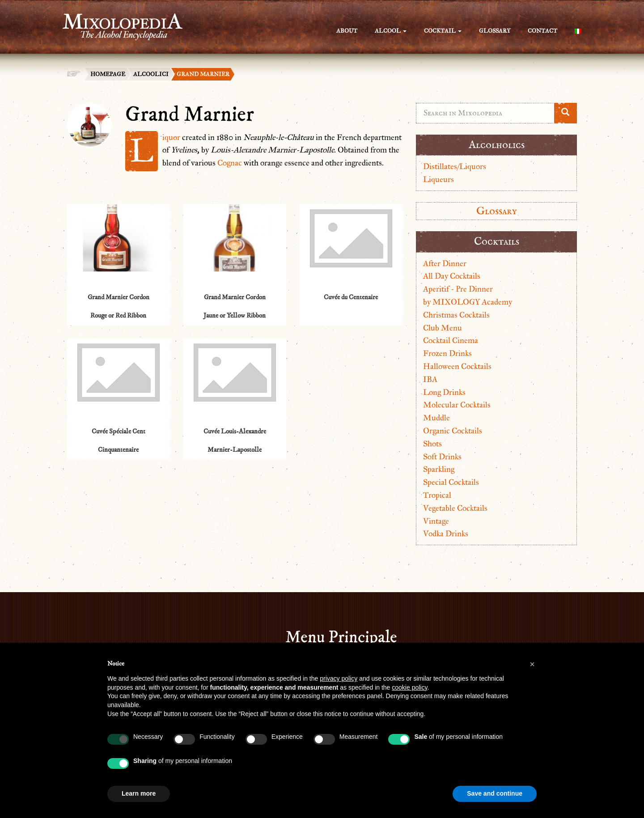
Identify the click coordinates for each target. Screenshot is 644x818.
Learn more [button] (139, 793)
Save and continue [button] (495, 793)
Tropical (437, 495)
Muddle (436, 418)
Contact (542, 31)
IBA (430, 379)
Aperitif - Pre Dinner (458, 289)
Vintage (436, 521)
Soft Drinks (442, 457)
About (347, 31)
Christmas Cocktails (456, 315)
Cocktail (443, 31)
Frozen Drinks (447, 353)
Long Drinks (444, 392)
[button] (532, 664)
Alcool (391, 31)
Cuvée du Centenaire (351, 297)
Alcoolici (151, 74)
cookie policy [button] (409, 687)
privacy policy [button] (339, 678)
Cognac (230, 163)
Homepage (108, 74)
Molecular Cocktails (457, 405)
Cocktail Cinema (451, 340)
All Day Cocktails (452, 276)
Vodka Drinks (446, 534)
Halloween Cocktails (457, 366)
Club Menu (443, 328)
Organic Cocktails (453, 431)
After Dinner (445, 263)
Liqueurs (439, 179)
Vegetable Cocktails (455, 508)
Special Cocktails (451, 482)
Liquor (171, 137)
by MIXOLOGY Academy (468, 302)
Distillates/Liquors (455, 166)
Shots (432, 444)
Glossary (495, 31)
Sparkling (439, 469)
